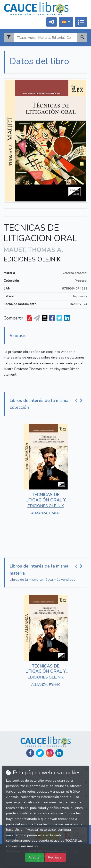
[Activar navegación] (81, 22)
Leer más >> (29, 846)
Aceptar (35, 857)
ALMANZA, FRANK (45, 513)
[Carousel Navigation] (79, 401)
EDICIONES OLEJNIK (32, 259)
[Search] (45, 37)
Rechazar (55, 857)
